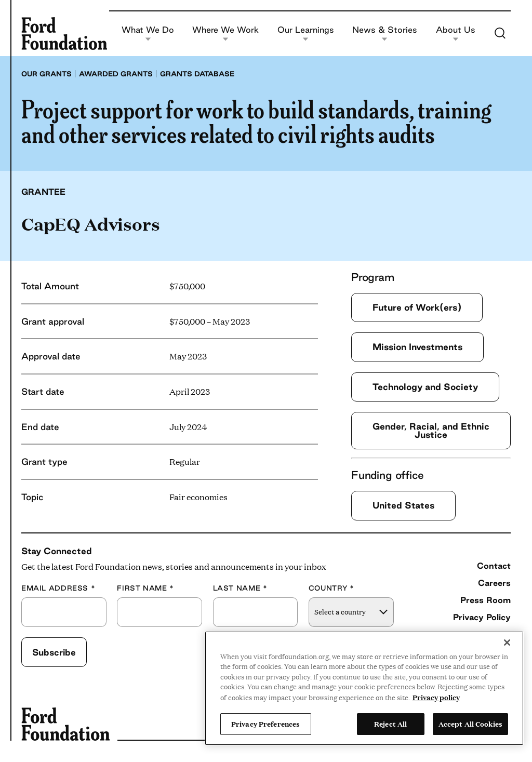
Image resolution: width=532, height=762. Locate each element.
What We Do (148, 34)
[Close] (507, 643)
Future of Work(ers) (417, 307)
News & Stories (385, 34)
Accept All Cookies (470, 724)
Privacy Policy (482, 617)
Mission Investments (417, 347)
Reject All (390, 724)
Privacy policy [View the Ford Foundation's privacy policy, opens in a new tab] (436, 697)
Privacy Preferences (265, 724)
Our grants (46, 74)
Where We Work (225, 34)
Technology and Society (425, 387)
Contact (494, 566)
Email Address (58, 588)
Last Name (240, 588)
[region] (364, 688)
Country (331, 588)
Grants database (197, 74)
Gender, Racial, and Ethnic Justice (431, 430)
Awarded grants (116, 74)
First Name (145, 588)
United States (403, 505)
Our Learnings (306, 34)
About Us (456, 34)
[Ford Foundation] (64, 33)
